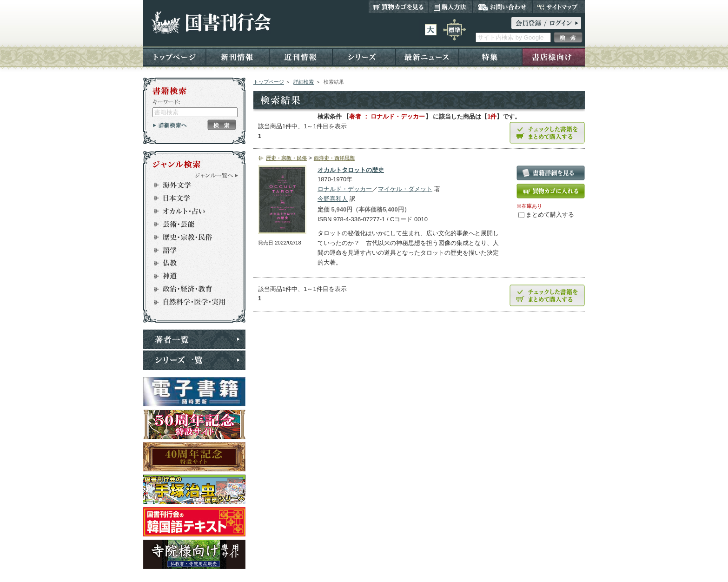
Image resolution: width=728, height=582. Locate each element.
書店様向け (553, 56)
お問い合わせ (502, 7)
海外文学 (190, 185)
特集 (490, 56)
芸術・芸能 (190, 224)
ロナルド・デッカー (345, 189)
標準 (454, 30)
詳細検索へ (170, 125)
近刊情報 (301, 56)
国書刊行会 (211, 23)
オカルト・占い (190, 211)
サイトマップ (559, 7)
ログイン (546, 23)
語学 (190, 250)
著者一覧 (194, 339)
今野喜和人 (333, 199)
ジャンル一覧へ (217, 175)
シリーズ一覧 (194, 360)
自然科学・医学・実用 (190, 302)
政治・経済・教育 (190, 289)
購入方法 (450, 7)
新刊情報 (238, 56)
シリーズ (364, 56)
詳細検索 (304, 82)
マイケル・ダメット (405, 189)
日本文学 (190, 198)
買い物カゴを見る (398, 7)
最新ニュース (427, 56)
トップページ (175, 56)
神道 (190, 276)
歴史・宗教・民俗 (190, 237)
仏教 (190, 263)
